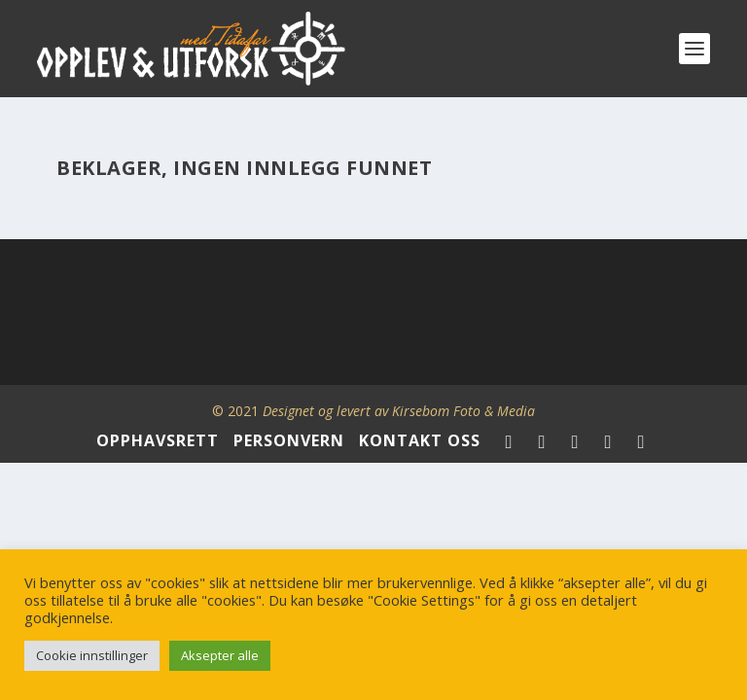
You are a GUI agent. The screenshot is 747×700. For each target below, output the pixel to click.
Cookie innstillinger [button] (92, 655)
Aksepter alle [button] (220, 655)
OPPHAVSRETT (158, 440)
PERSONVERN (289, 440)
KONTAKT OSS (420, 440)
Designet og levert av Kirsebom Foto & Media (399, 411)
